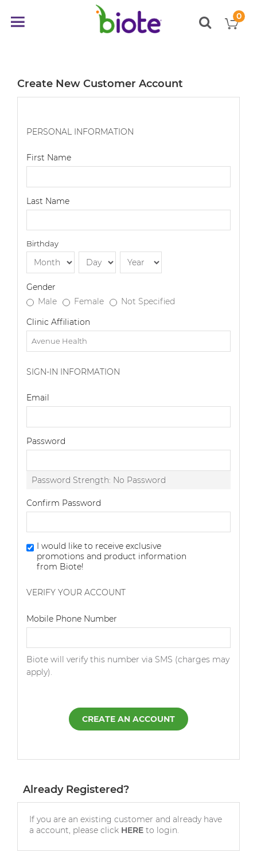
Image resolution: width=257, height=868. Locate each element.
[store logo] (129, 19)
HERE (132, 830)
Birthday (42, 243)
